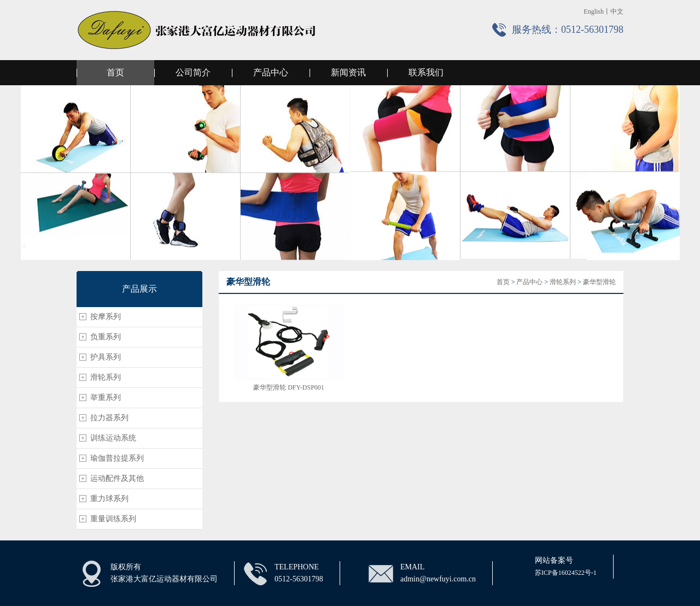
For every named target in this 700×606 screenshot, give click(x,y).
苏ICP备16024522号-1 (566, 573)
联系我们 (426, 72)
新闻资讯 (348, 72)
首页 (115, 72)
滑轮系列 (106, 377)
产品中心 (271, 72)
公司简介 (193, 72)
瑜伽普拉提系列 (117, 458)
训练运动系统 (113, 438)
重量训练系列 (113, 519)
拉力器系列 (109, 418)
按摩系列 (106, 317)
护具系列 (106, 357)
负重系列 (106, 337)
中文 (617, 11)
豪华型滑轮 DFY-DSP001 (289, 387)
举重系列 (106, 398)
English (594, 11)
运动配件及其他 (117, 478)
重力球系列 (109, 499)
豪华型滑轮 (599, 282)
